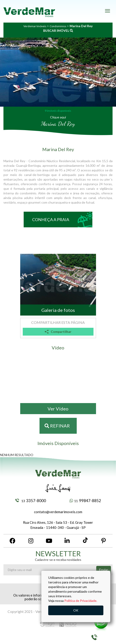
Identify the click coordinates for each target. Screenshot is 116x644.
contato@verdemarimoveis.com (58, 512)
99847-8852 (85, 501)
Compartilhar (58, 332)
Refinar (57, 426)
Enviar (104, 570)
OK (76, 610)
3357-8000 (31, 501)
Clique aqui (58, 117)
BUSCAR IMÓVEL (58, 31)
